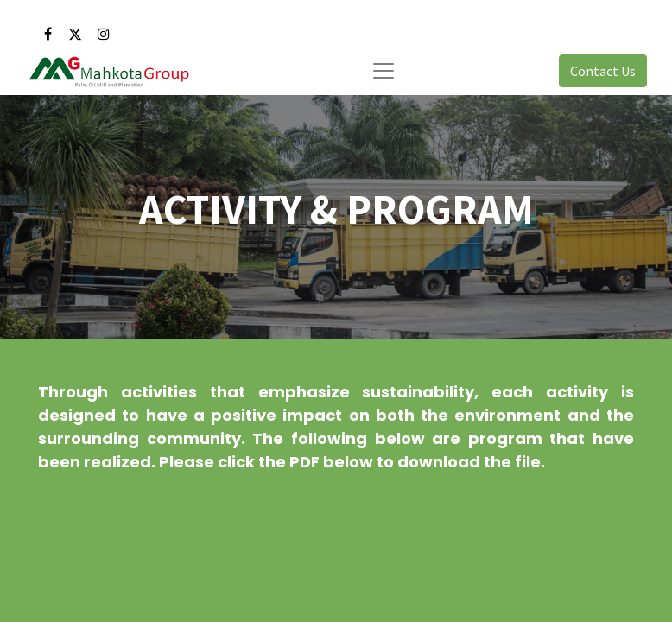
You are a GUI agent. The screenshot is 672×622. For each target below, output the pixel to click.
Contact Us (603, 71)
